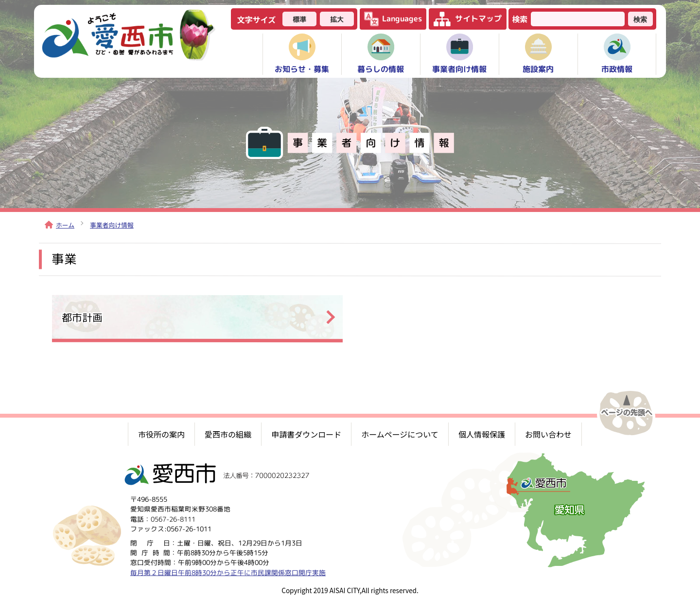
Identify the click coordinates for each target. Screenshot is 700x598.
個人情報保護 (482, 434)
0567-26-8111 (173, 519)
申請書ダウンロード (306, 434)
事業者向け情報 (112, 225)
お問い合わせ (548, 434)
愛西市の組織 (228, 434)
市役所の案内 (161, 434)
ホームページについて (400, 434)
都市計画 (82, 317)
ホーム (60, 225)
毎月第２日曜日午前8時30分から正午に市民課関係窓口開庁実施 (228, 572)
